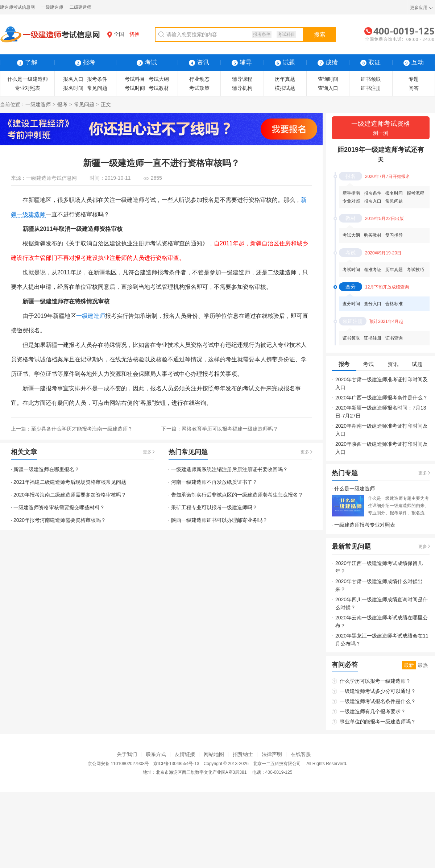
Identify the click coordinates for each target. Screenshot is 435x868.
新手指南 (351, 193)
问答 (414, 88)
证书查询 (394, 338)
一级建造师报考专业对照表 (365, 525)
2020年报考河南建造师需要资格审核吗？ (60, 520)
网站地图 (214, 754)
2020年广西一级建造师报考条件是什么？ (382, 398)
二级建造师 (80, 7)
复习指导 (394, 235)
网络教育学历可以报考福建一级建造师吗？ (230, 429)
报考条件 (262, 34)
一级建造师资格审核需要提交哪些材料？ (59, 507)
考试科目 (286, 34)
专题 (414, 79)
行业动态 (199, 79)
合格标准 (394, 304)
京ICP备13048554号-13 (176, 764)
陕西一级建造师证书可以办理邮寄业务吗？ (219, 520)
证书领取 (371, 79)
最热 (423, 665)
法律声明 (272, 754)
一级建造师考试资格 (381, 128)
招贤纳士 (243, 754)
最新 (409, 665)
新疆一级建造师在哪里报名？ (46, 469)
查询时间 (328, 79)
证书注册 (371, 88)
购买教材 (373, 235)
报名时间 (73, 88)
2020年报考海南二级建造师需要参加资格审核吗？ (70, 495)
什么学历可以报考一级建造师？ (375, 681)
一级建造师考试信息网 (51, 178)
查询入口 (328, 88)
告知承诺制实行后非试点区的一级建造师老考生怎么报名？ (237, 495)
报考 (62, 104)
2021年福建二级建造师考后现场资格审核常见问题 (70, 482)
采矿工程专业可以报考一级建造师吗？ (214, 507)
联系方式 (156, 754)
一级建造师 (52, 7)
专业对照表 (28, 88)
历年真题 (285, 79)
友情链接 (185, 754)
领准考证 (373, 270)
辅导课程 (242, 79)
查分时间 (351, 304)
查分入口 (373, 304)
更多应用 (419, 8)
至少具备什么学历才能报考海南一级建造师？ (82, 429)
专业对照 (351, 201)
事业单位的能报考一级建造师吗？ (378, 722)
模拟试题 (285, 88)
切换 (134, 34)
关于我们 (127, 754)
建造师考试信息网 (17, 7)
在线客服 (301, 754)
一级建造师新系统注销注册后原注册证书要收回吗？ (229, 469)
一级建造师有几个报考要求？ (373, 711)
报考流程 (415, 193)
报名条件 (373, 193)
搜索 (320, 35)
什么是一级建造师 (28, 79)
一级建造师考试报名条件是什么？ (378, 701)
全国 (116, 34)
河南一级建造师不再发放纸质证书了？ (214, 482)
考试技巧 (415, 270)
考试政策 (199, 88)
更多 (147, 452)
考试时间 (135, 88)
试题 (285, 63)
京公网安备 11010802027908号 (118, 764)
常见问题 (97, 88)
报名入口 (73, 79)
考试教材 (159, 88)
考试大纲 (159, 79)
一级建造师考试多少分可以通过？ (378, 691)
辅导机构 (242, 88)
